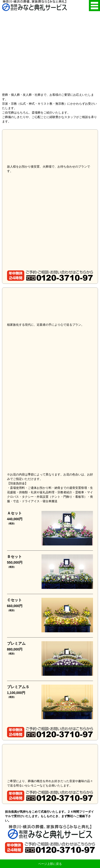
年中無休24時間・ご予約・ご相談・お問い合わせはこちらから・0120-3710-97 (50, 276)
